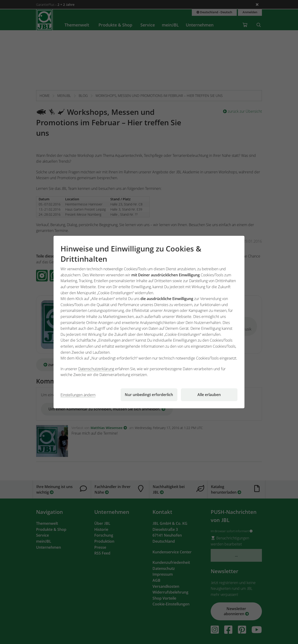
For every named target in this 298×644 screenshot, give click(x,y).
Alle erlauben (209, 395)
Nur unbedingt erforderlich (149, 395)
